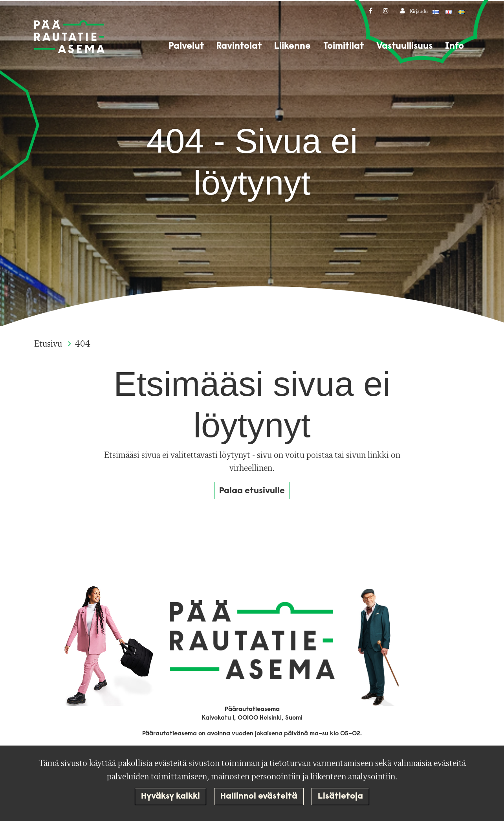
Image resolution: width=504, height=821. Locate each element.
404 (83, 344)
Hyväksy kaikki (170, 796)
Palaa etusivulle (252, 491)
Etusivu (49, 344)
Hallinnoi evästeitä (259, 796)
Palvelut (186, 46)
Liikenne (292, 46)
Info (455, 46)
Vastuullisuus (404, 46)
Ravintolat (239, 46)
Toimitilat (344, 46)
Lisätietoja (340, 796)
